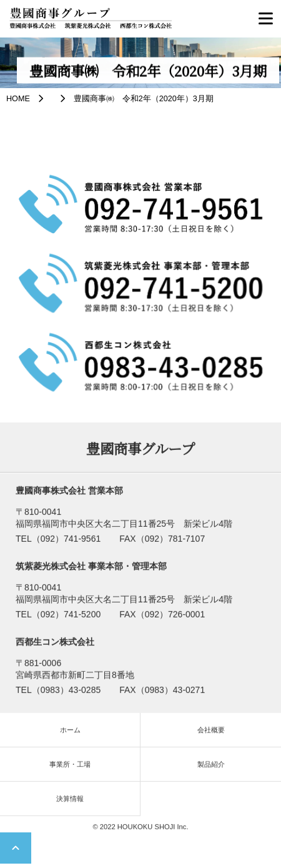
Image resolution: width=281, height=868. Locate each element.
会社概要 (211, 732)
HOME (18, 99)
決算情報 (70, 801)
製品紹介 (211, 766)
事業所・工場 (70, 766)
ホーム (70, 732)
